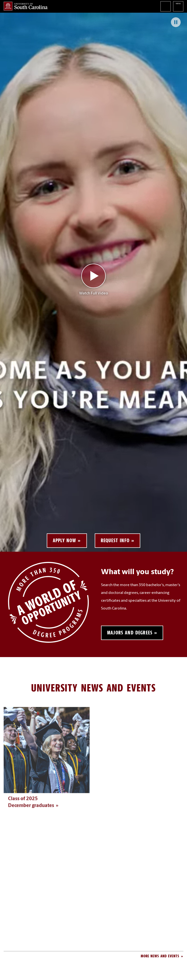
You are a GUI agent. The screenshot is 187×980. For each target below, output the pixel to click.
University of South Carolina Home (26, 6)
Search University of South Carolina (166, 6)
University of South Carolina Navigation (178, 6)
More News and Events (160, 956)
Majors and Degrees (130, 633)
